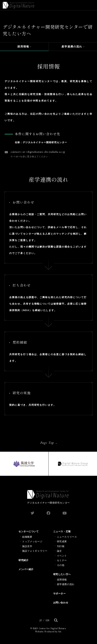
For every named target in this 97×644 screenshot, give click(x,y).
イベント (62, 556)
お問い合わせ (61, 603)
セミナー (62, 560)
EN (47, 620)
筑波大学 (24, 464)
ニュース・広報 (62, 531)
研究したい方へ (62, 574)
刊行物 (61, 546)
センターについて (29, 531)
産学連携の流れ (72, 47)
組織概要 (27, 537)
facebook (48, 513)
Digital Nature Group (73, 464)
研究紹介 (24, 560)
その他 (61, 565)
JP (41, 620)
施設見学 (27, 546)
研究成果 (62, 541)
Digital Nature (18, 5)
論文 (59, 551)
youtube (65, 513)
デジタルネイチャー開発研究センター (48, 497)
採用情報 (23, 47)
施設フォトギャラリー (35, 551)
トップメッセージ (32, 541)
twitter (32, 513)
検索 (56, 620)
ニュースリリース (67, 537)
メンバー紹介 (26, 569)
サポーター (59, 594)
